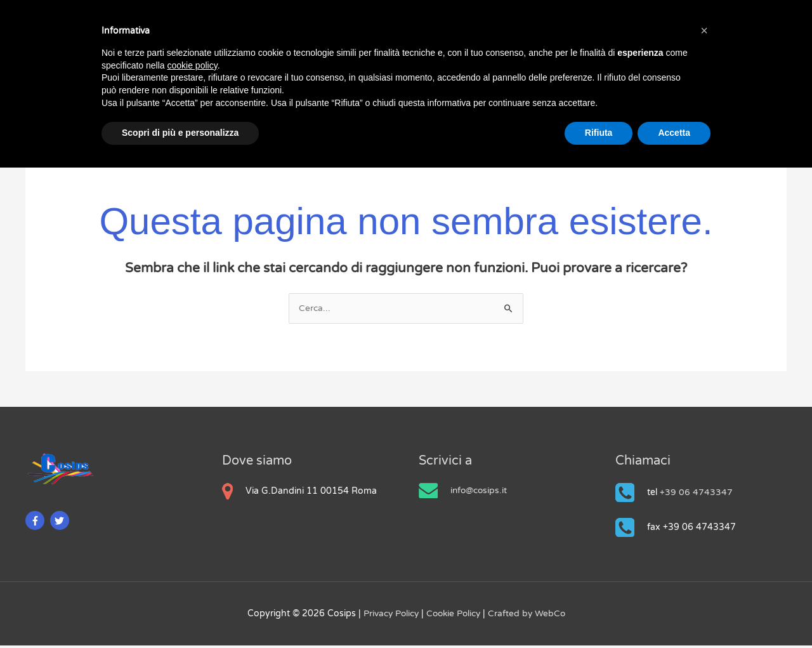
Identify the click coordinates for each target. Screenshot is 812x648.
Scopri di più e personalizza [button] (180, 133)
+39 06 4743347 (696, 495)
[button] (704, 30)
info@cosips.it (480, 493)
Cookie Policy (455, 616)
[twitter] (61, 523)
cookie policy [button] (193, 65)
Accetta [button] (674, 133)
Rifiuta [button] (599, 133)
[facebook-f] (36, 523)
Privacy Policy (390, 616)
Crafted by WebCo (529, 616)
